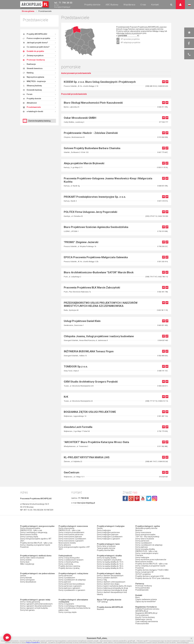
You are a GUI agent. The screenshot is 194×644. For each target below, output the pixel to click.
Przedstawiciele (142, 590)
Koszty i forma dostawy (145, 617)
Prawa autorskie (142, 624)
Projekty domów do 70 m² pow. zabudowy (153, 578)
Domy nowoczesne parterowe (71, 535)
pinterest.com (137, 498)
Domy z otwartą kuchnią (69, 562)
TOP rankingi (102, 602)
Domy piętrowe (65, 582)
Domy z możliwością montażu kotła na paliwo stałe (74, 609)
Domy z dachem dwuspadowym (110, 576)
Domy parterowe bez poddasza (72, 584)
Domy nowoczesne (66, 528)
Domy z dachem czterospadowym (111, 582)
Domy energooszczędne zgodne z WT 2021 (36, 540)
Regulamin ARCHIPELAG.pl (146, 613)
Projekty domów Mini (106, 550)
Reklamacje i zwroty (144, 619)
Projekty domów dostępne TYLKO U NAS (152, 570)
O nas (143, 5)
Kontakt (155, 5)
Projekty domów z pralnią (69, 568)
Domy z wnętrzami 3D (144, 572)
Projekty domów (92, 5)
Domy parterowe (65, 576)
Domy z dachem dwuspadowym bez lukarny (112, 593)
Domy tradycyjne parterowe (108, 532)
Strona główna (28, 11)
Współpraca (129, 5)
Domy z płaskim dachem (107, 578)
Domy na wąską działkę (107, 558)
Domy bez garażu (27, 610)
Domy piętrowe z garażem (69, 588)
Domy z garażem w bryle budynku (34, 608)
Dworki (100, 528)
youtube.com (143, 498)
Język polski (189, 5)
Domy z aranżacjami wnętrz (147, 553)
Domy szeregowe (27, 580)
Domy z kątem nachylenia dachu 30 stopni (114, 586)
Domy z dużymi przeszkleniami (71, 532)
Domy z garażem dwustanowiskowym (36, 606)
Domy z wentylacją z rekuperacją (34, 532)
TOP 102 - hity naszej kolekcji (147, 537)
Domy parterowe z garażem (70, 586)
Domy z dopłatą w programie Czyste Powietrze (35, 546)
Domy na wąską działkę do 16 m (110, 564)
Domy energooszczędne (30, 528)
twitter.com (149, 498)
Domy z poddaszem (67, 578)
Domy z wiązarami (66, 604)
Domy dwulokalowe (28, 582)
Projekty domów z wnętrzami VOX (149, 576)
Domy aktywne (65, 545)
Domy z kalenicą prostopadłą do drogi (112, 588)
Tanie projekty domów (106, 548)
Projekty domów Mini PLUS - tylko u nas (36, 543)
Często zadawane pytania (146, 599)
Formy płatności (142, 615)
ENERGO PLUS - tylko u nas (31, 530)
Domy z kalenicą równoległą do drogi (112, 590)
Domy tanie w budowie (106, 546)
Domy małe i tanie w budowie (32, 558)
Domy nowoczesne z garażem (71, 541)
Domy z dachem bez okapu (108, 584)
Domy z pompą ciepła (29, 537)
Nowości (100, 609)
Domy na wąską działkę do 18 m (110, 566)
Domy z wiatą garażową (30, 602)
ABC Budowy (112, 5)
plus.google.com (131, 498)
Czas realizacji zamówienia (147, 621)
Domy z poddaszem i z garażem (72, 590)
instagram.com (155, 498)
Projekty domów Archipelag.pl (35, 4)
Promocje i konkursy (144, 586)
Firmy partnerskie (143, 588)
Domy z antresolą (66, 564)
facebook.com (125, 498)
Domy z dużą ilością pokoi (69, 558)
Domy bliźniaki (26, 578)
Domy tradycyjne (104, 530)
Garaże (23, 576)
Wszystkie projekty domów (146, 528)
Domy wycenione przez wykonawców (151, 560)
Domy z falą (102, 580)
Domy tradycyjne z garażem (109, 539)
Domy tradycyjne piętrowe (108, 535)
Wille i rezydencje (27, 564)
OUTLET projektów (143, 574)
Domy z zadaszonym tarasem (71, 560)
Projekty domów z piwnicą (69, 566)
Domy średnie (26, 560)
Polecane (139, 555)
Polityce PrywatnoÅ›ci (33, 642)
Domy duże (25, 562)
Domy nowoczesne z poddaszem (72, 539)
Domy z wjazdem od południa (109, 560)
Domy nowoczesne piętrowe (70, 537)
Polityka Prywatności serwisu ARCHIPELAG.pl (147, 610)
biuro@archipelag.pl (62, 7)
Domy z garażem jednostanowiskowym (36, 604)
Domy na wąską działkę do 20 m (110, 568)
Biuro (138, 597)
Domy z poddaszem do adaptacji (72, 580)
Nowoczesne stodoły (29, 535)
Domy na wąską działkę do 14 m (110, 562)
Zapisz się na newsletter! (146, 602)
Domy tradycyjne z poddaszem (110, 537)
